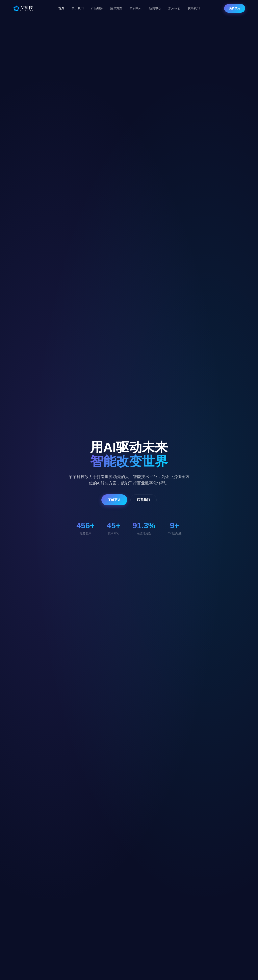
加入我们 (174, 8)
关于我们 (78, 8)
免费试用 (235, 8)
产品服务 (97, 8)
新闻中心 (155, 8)
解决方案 (116, 8)
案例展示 (136, 8)
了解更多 (114, 500)
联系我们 (194, 8)
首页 (61, 8)
